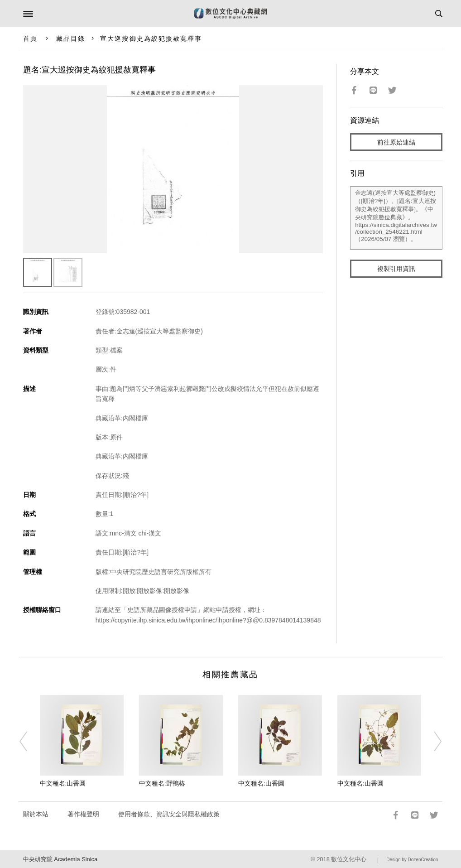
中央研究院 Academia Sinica (60, 859)
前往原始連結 (396, 142)
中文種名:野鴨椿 (162, 783)
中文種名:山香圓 (63, 783)
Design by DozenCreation (412, 860)
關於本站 (36, 814)
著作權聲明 (83, 814)
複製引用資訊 (396, 269)
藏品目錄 (71, 39)
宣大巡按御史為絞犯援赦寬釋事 (151, 39)
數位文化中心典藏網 (230, 14)
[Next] (432, 742)
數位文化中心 (349, 859)
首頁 (30, 39)
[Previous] (29, 742)
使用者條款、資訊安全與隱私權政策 (169, 814)
